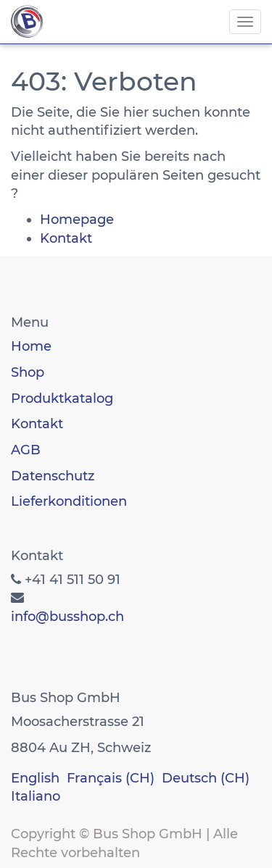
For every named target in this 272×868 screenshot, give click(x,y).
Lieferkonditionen (69, 501)
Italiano (36, 796)
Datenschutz (53, 476)
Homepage (77, 220)
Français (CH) (111, 778)
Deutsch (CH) (206, 778)
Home (31, 346)
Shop (28, 372)
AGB (26, 450)
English (35, 778)
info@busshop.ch (67, 617)
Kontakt (66, 238)
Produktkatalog (62, 398)
